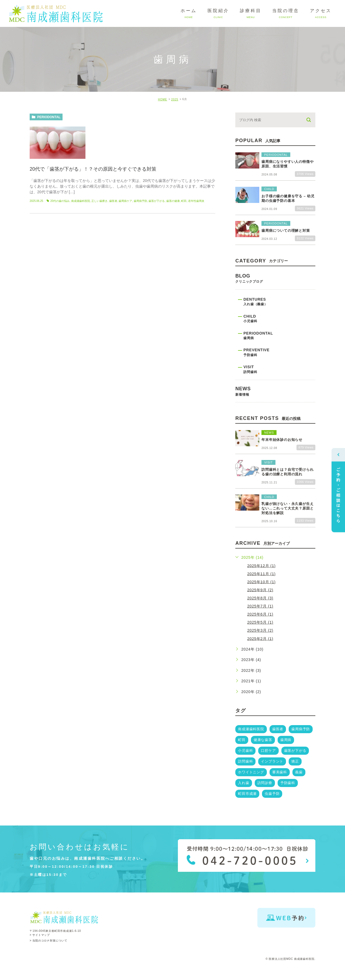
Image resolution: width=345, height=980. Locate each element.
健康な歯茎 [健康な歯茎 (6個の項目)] (263, 740)
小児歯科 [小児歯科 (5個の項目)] (245, 751)
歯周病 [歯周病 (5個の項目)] (286, 740)
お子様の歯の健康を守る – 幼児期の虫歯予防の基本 (288, 198)
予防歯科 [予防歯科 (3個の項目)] (288, 783)
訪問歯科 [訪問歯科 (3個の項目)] (245, 761)
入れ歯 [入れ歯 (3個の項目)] (244, 783)
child (279, 322)
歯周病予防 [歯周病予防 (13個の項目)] (301, 729)
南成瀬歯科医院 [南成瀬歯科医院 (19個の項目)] (251, 729)
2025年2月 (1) (260, 638)
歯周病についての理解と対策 (286, 231)
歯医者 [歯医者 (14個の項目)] (278, 729)
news (275, 394)
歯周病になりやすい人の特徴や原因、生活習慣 (287, 164)
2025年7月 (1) (260, 606)
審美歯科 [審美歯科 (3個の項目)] (280, 772)
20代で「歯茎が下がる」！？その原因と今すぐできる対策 (93, 169)
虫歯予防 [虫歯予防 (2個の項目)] (272, 794)
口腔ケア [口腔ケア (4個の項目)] (268, 751)
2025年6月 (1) (260, 614)
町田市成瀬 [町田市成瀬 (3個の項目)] (247, 794)
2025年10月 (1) (261, 582)
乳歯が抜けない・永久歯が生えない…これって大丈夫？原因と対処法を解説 (287, 508)
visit (279, 372)
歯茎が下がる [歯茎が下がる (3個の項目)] (295, 751)
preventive (279, 355)
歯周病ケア (125, 201)
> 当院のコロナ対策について (49, 941)
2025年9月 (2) (260, 590)
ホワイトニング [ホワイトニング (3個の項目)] (251, 772)
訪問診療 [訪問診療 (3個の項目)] (265, 783)
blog (275, 281)
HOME (163, 99)
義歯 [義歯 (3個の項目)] (299, 772)
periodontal (49, 117)
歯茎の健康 (173, 201)
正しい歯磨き (99, 201)
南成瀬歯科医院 (81, 201)
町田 (184, 201)
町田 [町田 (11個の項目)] (242, 740)
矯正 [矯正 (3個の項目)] (295, 761)
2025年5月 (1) (260, 622)
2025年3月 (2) (260, 630)
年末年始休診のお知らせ (282, 440)
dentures (279, 305)
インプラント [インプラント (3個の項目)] (272, 761)
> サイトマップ (40, 935)
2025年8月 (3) (260, 598)
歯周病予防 (140, 201)
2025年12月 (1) (261, 565)
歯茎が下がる (157, 201)
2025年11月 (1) (261, 574)
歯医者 (113, 201)
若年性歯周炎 (196, 201)
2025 (175, 99)
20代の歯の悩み (60, 201)
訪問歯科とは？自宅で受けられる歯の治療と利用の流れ (287, 472)
